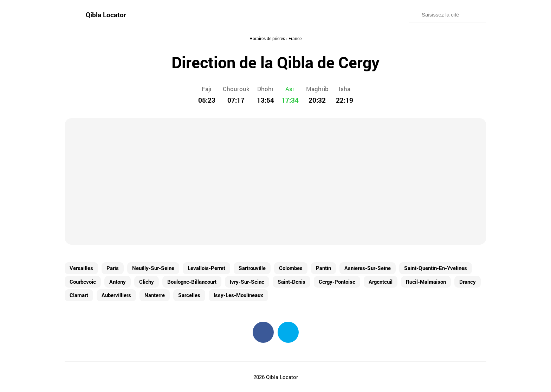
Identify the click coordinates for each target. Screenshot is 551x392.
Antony (118, 282)
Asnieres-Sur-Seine (368, 268)
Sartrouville (252, 268)
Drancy (468, 282)
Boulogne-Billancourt (192, 282)
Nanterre (155, 295)
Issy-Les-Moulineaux (238, 295)
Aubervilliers (116, 295)
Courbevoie (83, 282)
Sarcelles (189, 295)
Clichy (147, 282)
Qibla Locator (106, 15)
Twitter (288, 332)
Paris (113, 268)
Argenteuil (381, 282)
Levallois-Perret (206, 268)
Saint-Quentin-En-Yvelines (436, 268)
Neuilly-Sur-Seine (153, 268)
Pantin (323, 268)
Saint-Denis (291, 282)
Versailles (81, 268)
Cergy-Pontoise (337, 282)
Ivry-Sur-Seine (247, 282)
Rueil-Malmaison (426, 282)
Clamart (79, 295)
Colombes (291, 268)
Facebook (263, 332)
